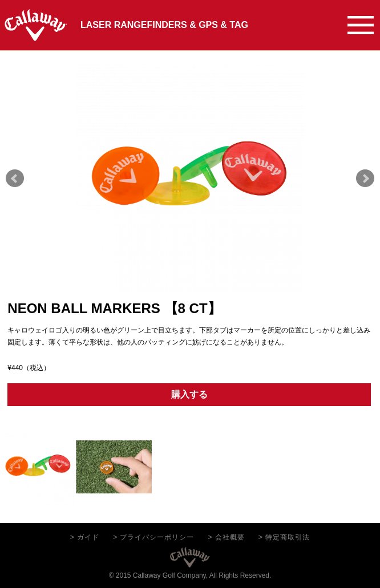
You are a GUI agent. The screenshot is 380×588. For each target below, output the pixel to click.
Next (365, 179)
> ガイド (85, 537)
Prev (15, 179)
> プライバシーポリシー (153, 537)
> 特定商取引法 (284, 537)
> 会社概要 (227, 537)
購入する (189, 394)
